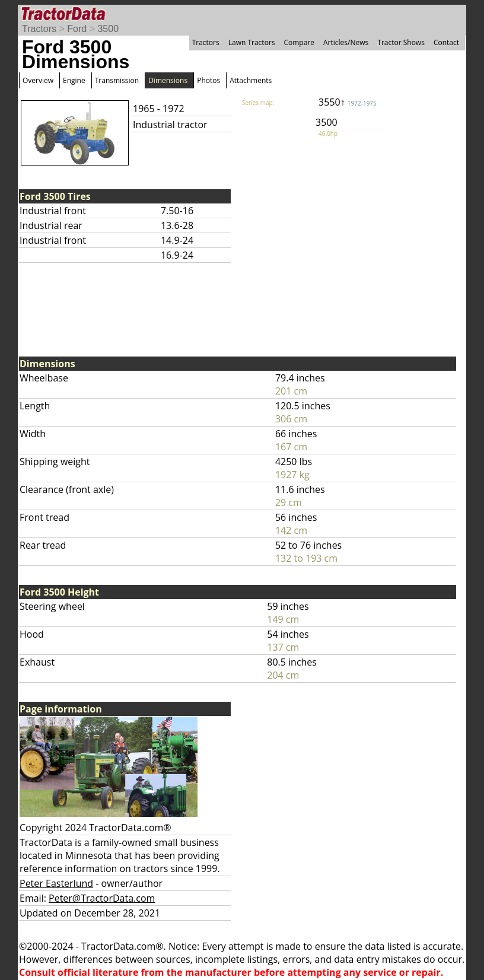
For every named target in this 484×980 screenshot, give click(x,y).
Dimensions (168, 80)
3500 (108, 29)
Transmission (117, 80)
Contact (446, 42)
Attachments (251, 80)
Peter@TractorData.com (102, 898)
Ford (77, 29)
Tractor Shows (401, 42)
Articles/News (346, 42)
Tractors (39, 29)
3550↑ (348, 102)
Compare (299, 42)
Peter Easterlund (56, 883)
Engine (74, 80)
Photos (208, 80)
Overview (38, 80)
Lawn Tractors (252, 42)
